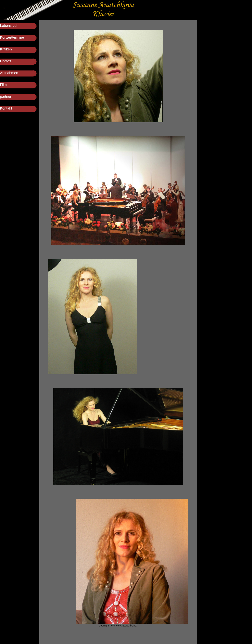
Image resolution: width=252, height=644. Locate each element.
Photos (6, 61)
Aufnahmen (9, 73)
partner (6, 97)
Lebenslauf (9, 26)
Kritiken (6, 49)
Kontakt (6, 108)
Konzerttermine (12, 37)
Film (3, 85)
